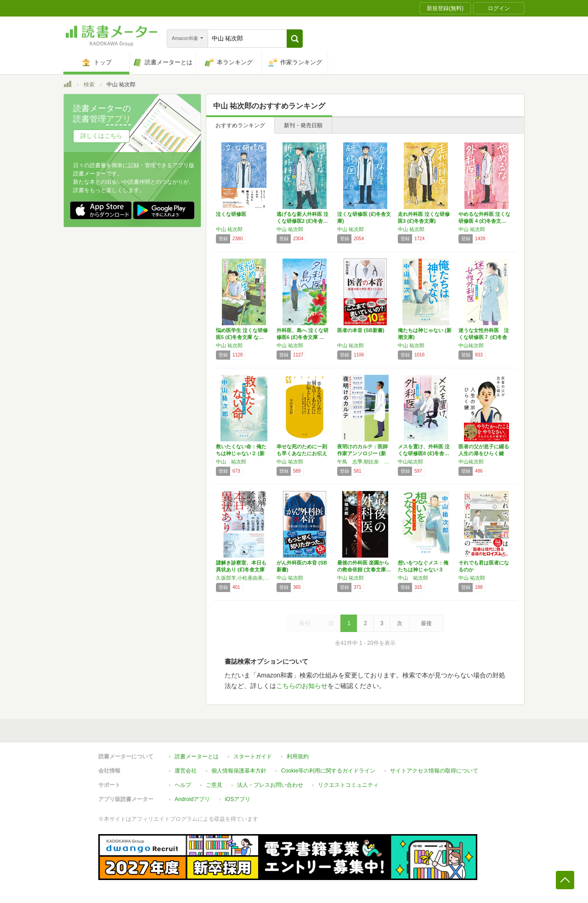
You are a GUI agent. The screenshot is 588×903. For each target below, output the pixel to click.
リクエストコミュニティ (348, 785)
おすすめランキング (240, 125)
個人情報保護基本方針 (239, 771)
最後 (426, 623)
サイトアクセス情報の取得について (434, 771)
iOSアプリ (237, 799)
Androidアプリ (192, 799)
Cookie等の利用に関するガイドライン (328, 771)
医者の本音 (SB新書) (361, 330)
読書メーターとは (197, 756)
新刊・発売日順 (303, 125)
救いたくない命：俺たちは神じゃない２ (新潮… (241, 453)
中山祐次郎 (471, 345)
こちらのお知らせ (302, 686)
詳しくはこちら (101, 136)
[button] (295, 39)
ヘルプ (183, 785)
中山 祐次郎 (229, 229)
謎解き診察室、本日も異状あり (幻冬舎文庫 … (241, 570)
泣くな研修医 (231, 214)
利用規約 (298, 756)
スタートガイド (253, 756)
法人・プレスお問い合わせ (270, 785)
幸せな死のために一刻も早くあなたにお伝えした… (302, 453)
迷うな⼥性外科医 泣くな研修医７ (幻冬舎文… (484, 337)
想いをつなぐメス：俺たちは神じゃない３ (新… (423, 570)
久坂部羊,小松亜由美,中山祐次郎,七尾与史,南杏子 (244, 578)
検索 (89, 85)
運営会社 (186, 771)
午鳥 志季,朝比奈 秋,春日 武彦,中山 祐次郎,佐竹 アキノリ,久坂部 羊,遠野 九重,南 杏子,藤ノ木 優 (365, 462)
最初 (305, 623)
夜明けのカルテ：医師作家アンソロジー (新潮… (362, 453)
